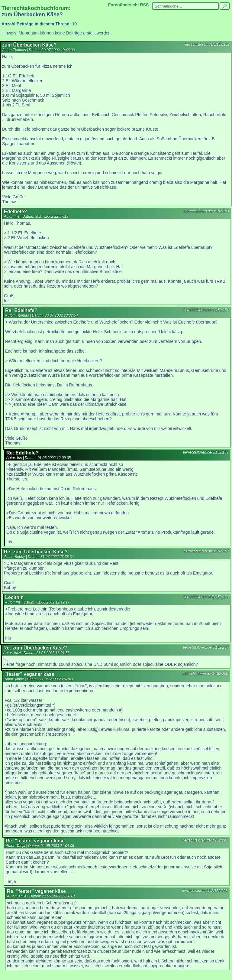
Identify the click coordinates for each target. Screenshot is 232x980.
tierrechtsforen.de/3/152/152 (207, 44)
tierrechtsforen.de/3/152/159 (206, 452)
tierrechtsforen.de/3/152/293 (205, 891)
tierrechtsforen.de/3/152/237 (206, 647)
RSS (145, 5)
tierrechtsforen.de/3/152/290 (205, 674)
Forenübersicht (124, 5)
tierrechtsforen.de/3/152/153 (206, 211)
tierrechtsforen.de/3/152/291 (205, 840)
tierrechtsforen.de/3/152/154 (206, 310)
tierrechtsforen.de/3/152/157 (206, 551)
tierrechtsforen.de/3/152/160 (206, 597)
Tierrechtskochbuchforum (35, 8)
